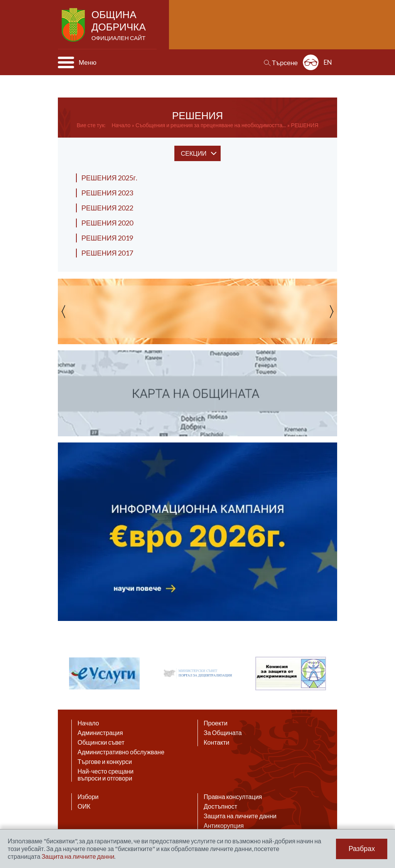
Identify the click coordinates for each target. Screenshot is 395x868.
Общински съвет (101, 742)
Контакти (217, 742)
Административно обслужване (121, 752)
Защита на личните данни (240, 816)
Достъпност (220, 806)
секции (194, 153)
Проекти (216, 723)
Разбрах (362, 849)
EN (328, 62)
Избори (88, 797)
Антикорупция (224, 826)
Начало (121, 125)
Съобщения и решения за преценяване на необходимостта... (211, 125)
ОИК (84, 806)
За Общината (223, 733)
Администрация (100, 733)
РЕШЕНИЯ (305, 125)
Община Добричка (119, 25)
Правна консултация (233, 797)
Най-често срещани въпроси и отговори (106, 775)
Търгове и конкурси (105, 762)
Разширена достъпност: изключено (311, 62)
